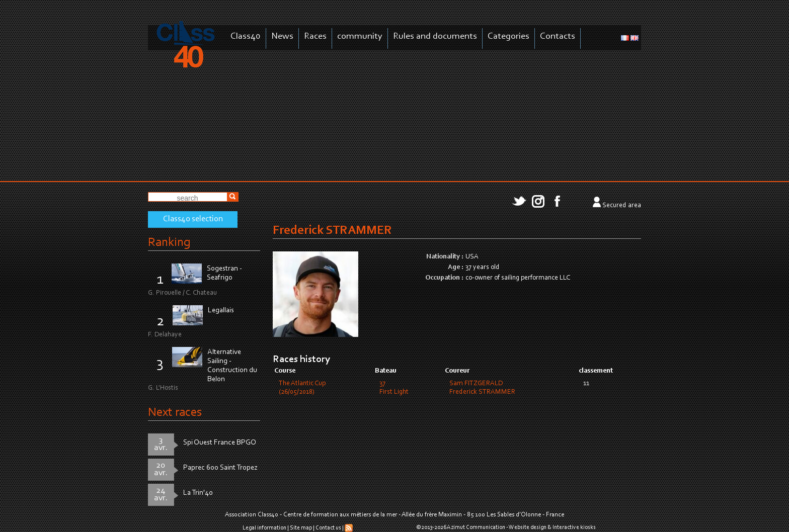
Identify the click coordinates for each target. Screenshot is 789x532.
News (282, 36)
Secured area (622, 206)
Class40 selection (193, 219)
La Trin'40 (198, 493)
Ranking (169, 243)
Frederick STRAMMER (482, 392)
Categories (508, 36)
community (360, 36)
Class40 (246, 36)
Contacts (558, 36)
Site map (301, 528)
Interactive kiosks (574, 527)
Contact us (328, 528)
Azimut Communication (476, 527)
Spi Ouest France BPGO (220, 443)
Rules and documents (435, 36)
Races (315, 36)
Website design (528, 527)
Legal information (264, 528)
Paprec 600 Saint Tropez (220, 468)
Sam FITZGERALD (476, 384)
